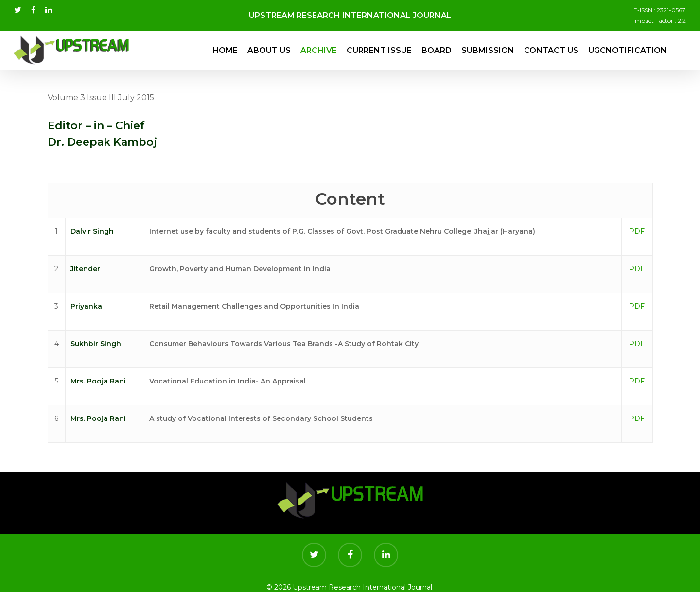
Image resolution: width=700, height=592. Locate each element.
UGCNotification (628, 50)
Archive (319, 50)
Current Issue (379, 50)
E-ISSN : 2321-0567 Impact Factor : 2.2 (660, 15)
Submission (488, 50)
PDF (637, 231)
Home (225, 50)
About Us (269, 50)
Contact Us (551, 50)
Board (437, 50)
